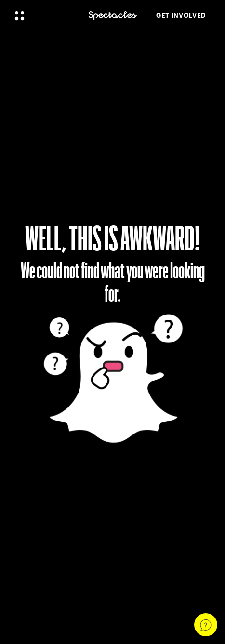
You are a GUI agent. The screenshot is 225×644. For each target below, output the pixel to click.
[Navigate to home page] (113, 16)
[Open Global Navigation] (45, 15)
